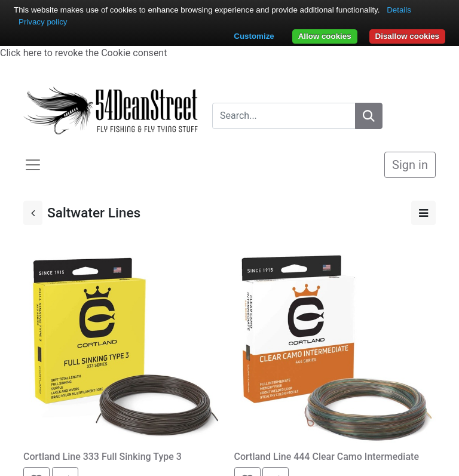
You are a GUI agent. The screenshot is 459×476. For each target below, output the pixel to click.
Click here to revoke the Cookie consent (83, 53)
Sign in (410, 165)
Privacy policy (43, 22)
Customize (254, 36)
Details (399, 10)
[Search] (369, 116)
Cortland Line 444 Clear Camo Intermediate (327, 457)
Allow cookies (325, 36)
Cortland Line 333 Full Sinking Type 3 (102, 457)
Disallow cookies (407, 36)
